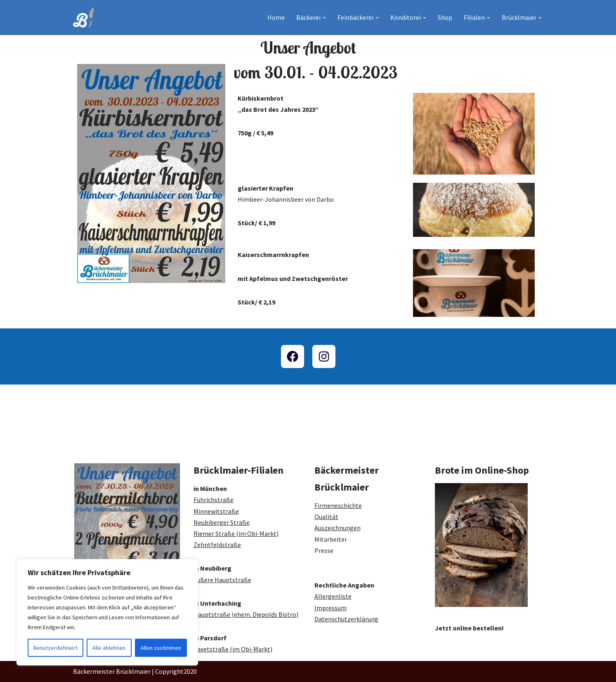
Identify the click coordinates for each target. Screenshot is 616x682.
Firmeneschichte (338, 505)
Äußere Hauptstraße (222, 580)
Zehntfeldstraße (217, 545)
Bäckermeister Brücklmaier (112, 671)
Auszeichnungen (338, 528)
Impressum (330, 608)
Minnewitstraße (216, 511)
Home (276, 17)
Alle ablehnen (109, 648)
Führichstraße (214, 500)
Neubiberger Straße (222, 522)
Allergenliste (333, 596)
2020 (190, 671)
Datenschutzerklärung (346, 619)
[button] (324, 18)
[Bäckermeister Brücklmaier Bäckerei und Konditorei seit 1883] (84, 18)
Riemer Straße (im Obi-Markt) (236, 533)
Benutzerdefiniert (55, 648)
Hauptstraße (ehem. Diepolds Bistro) (246, 614)
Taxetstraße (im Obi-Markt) (233, 649)
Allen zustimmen (161, 648)
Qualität (326, 517)
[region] (107, 612)
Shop (445, 17)
